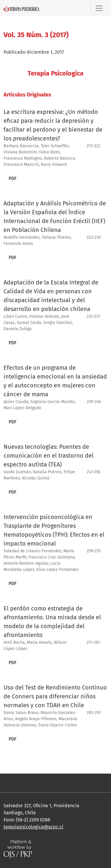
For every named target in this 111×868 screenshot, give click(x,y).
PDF (13, 178)
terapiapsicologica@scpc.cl (33, 827)
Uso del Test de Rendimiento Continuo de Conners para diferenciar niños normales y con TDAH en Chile (55, 696)
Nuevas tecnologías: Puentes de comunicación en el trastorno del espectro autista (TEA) (49, 456)
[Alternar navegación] (99, 8)
